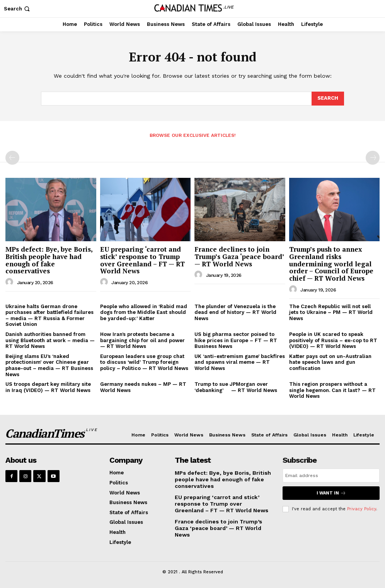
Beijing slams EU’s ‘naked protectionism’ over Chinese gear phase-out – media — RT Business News (49, 365)
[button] (18, 9)
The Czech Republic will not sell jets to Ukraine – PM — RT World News (331, 312)
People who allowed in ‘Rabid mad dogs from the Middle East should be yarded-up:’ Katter (144, 312)
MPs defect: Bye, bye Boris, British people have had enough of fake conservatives (49, 260)
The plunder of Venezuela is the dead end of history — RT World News (235, 312)
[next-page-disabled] (373, 158)
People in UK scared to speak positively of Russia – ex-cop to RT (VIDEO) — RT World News (333, 340)
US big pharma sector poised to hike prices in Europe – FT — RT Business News (236, 340)
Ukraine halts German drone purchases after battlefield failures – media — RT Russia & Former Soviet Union (49, 315)
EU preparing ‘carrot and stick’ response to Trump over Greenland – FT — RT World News (142, 260)
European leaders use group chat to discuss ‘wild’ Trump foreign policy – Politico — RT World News (144, 362)
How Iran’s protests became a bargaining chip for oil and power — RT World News (142, 340)
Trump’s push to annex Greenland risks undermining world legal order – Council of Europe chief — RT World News (331, 264)
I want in (331, 493)
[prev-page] (12, 158)
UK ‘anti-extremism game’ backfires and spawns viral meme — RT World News (240, 362)
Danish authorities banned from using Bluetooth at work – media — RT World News (50, 340)
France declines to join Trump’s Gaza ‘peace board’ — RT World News (239, 256)
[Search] (328, 99)
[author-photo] (10, 282)
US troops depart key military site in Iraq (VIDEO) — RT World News (48, 387)
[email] (331, 476)
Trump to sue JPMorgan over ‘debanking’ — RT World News (236, 387)
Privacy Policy (362, 509)
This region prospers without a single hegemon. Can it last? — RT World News (332, 390)
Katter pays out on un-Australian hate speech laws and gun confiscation (330, 362)
